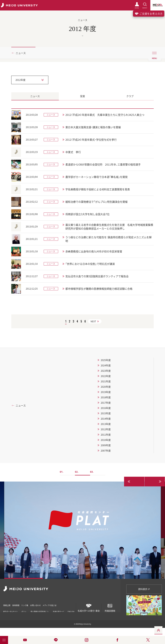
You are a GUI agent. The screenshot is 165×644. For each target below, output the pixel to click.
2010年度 (106, 440)
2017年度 (106, 403)
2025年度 (106, 360)
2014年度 (106, 419)
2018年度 (106, 397)
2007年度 (106, 451)
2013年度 (106, 424)
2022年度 (106, 376)
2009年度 (106, 445)
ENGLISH (71, 609)
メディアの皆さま (66, 604)
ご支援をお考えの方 (149, 14)
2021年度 (106, 381)
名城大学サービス (58, 610)
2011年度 (106, 435)
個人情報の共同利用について (39, 610)
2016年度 (106, 408)
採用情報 (20, 604)
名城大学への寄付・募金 (89, 607)
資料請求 (144, 589)
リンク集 (33, 604)
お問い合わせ (47, 604)
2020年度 (106, 387)
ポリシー (24, 610)
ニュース (21, 53)
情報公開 (7, 604)
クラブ (130, 96)
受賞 (82, 96)
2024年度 (106, 365)
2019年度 (106, 392)
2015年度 (106, 413)
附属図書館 (110, 607)
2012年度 (106, 429)
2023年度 (106, 371)
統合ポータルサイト (10, 610)
